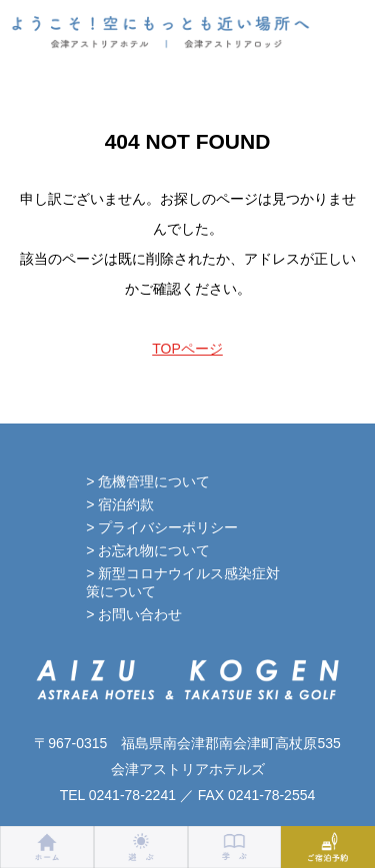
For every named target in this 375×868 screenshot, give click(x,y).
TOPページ (187, 349)
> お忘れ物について (148, 550)
